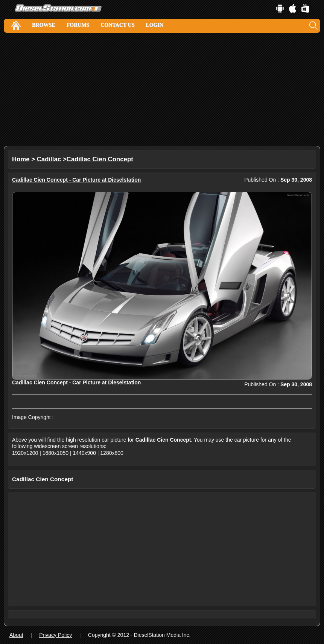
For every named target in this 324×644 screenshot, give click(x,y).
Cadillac (49, 159)
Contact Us (117, 25)
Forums (78, 25)
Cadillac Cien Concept (100, 159)
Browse (43, 25)
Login (154, 25)
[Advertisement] (162, 89)
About (16, 635)
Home (21, 159)
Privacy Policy (56, 635)
